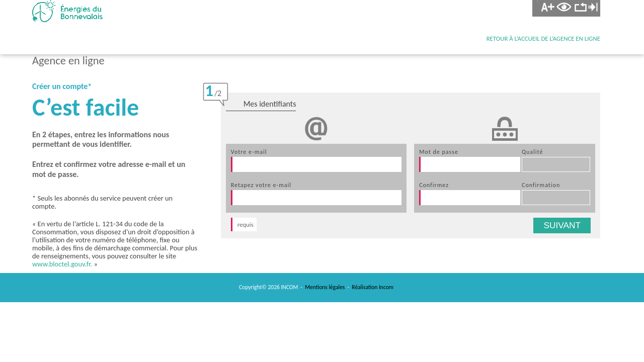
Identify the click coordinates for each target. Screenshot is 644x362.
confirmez (434, 185)
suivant (562, 225)
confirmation (541, 185)
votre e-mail (249, 152)
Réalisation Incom (373, 287)
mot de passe (439, 152)
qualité (533, 152)
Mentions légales (325, 287)
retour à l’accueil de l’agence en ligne (543, 38)
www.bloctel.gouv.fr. (62, 264)
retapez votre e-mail (261, 185)
